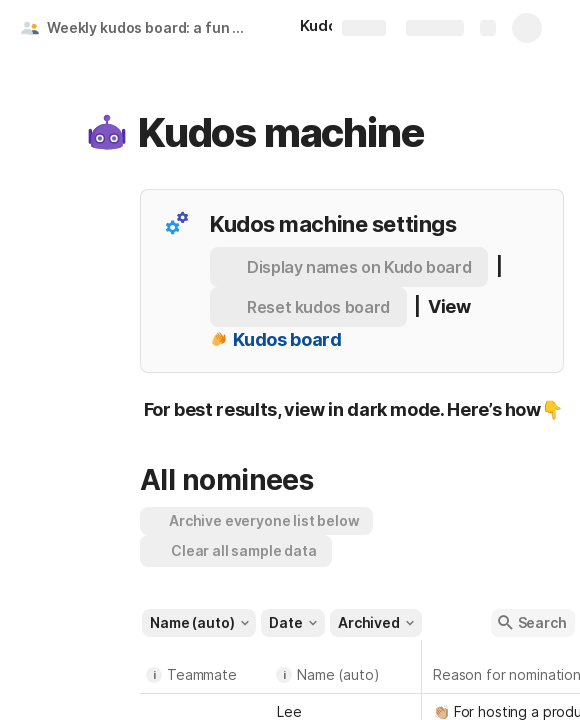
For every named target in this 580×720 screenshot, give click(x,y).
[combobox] (205, 710)
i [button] (154, 675)
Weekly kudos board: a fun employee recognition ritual (153, 27)
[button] (107, 133)
